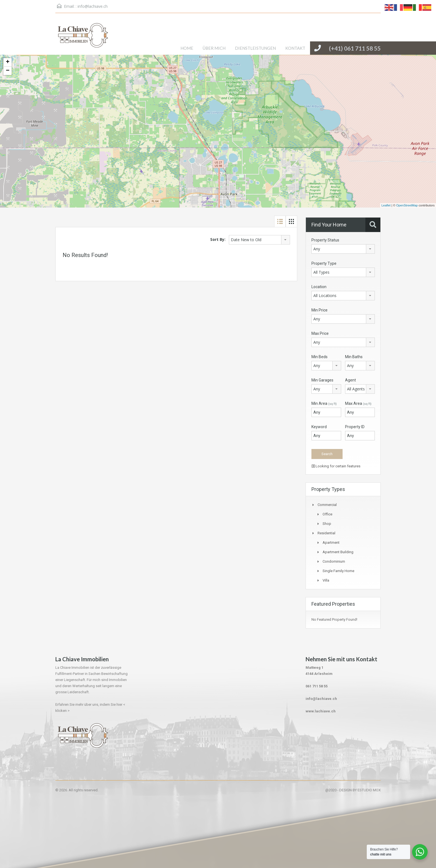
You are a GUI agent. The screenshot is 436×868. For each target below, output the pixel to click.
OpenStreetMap (407, 205)
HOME (187, 48)
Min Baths (354, 357)
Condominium (334, 561)
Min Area (324, 403)
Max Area (358, 403)
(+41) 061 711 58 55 (355, 48)
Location (319, 287)
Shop (327, 524)
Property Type (324, 263)
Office (327, 514)
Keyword (319, 427)
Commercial (327, 505)
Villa (326, 580)
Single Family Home (338, 571)
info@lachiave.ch (93, 6)
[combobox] (259, 240)
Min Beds (319, 357)
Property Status (325, 240)
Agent (350, 380)
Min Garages (322, 380)
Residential (326, 533)
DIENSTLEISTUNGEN (255, 48)
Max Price (320, 333)
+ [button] (8, 62)
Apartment (331, 542)
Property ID (355, 427)
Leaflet (386, 205)
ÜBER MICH (214, 48)
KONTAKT (295, 48)
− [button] (8, 71)
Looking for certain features (336, 466)
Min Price (319, 310)
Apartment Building (338, 552)
